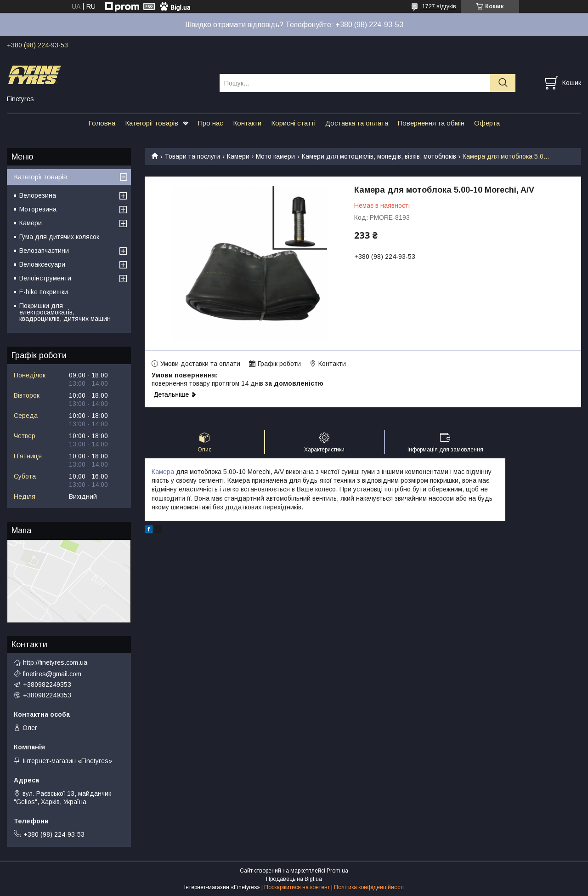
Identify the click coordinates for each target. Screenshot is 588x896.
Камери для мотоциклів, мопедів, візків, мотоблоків (379, 156)
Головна (102, 123)
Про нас (211, 123)
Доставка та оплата (357, 123)
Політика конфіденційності (369, 887)
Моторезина (38, 209)
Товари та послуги (192, 156)
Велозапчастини (44, 251)
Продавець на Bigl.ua (294, 879)
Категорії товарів (152, 123)
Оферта (487, 123)
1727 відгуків (439, 6)
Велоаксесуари (42, 264)
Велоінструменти (45, 278)
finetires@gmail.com (52, 674)
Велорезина (38, 195)
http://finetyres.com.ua (55, 662)
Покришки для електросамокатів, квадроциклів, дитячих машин (65, 312)
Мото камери (275, 156)
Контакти (247, 123)
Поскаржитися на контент (297, 887)
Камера (163, 472)
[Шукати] (503, 83)
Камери (238, 156)
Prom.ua (337, 871)
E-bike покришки (44, 292)
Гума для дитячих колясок (59, 237)
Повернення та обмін (431, 123)
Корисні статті (293, 123)
